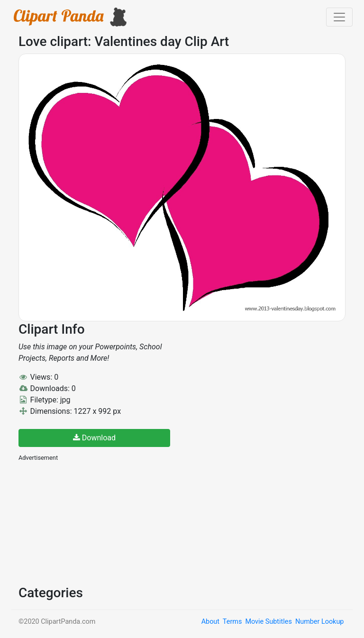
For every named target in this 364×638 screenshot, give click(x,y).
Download (94, 438)
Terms (232, 622)
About (210, 622)
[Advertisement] (90, 522)
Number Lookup (319, 622)
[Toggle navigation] (339, 17)
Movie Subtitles (268, 622)
